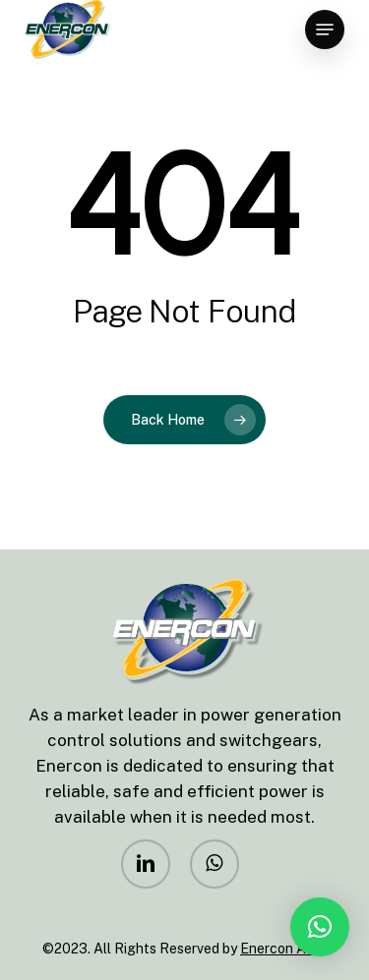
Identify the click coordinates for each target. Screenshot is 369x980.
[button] (320, 927)
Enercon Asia (282, 949)
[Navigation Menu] (325, 29)
